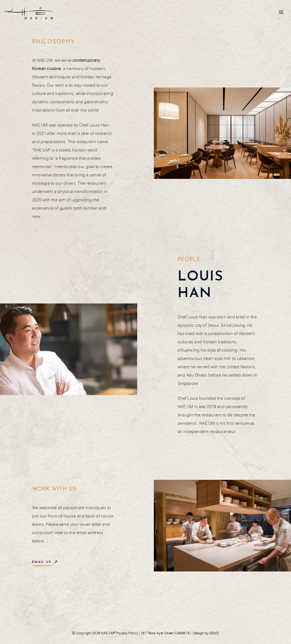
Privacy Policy (127, 633)
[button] (45, 562)
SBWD (214, 633)
